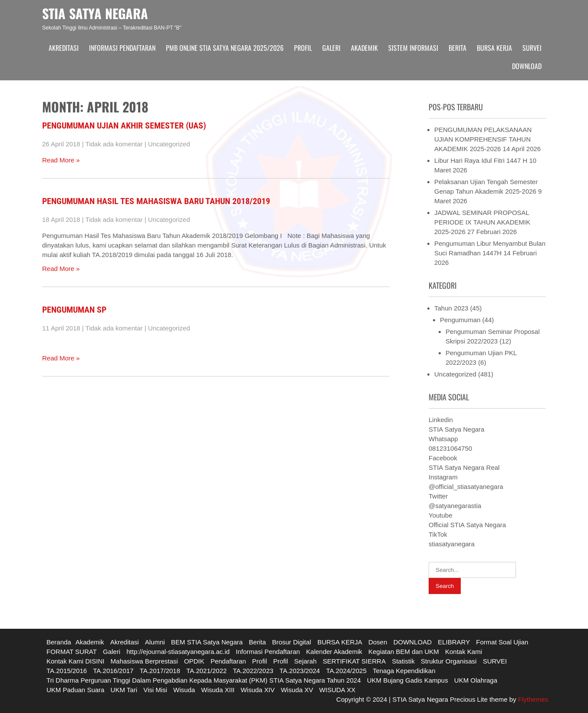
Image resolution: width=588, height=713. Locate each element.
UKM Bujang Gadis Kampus (408, 680)
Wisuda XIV (258, 690)
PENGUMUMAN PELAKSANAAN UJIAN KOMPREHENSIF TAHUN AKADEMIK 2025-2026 (483, 139)
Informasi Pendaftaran (122, 48)
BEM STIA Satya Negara (207, 642)
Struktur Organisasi (449, 661)
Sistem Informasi (413, 48)
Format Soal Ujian (502, 642)
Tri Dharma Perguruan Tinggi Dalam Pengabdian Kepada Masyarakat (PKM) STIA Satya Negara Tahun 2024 (204, 680)
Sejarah (305, 661)
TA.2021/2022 (206, 671)
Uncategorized (169, 144)
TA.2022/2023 (253, 671)
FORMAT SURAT (72, 652)
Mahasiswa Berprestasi (144, 661)
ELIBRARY (454, 642)
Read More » (61, 160)
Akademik (364, 48)
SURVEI (532, 48)
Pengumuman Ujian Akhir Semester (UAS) (124, 125)
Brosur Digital (291, 642)
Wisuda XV (297, 690)
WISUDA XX (337, 690)
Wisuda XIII (218, 690)
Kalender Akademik (334, 652)
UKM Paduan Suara (75, 690)
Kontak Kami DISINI (75, 661)
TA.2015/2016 (67, 671)
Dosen (378, 642)
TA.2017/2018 (160, 671)
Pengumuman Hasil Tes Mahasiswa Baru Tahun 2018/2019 (156, 201)
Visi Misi (155, 690)
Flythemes (532, 699)
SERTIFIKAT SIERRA (354, 661)
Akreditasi (64, 48)
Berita (458, 48)
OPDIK (194, 661)
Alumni (155, 642)
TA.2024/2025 (346, 671)
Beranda (59, 642)
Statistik (403, 661)
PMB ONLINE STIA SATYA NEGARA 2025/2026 (225, 48)
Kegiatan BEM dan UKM (404, 652)
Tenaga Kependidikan (404, 671)
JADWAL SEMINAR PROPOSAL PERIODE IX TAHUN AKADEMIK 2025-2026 (482, 222)
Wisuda (184, 690)
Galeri (331, 48)
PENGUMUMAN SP (74, 310)
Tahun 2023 (451, 308)
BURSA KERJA (494, 48)
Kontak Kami (464, 652)
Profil (303, 48)
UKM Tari (124, 690)
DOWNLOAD (527, 66)
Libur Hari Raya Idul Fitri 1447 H (481, 160)
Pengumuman (460, 320)
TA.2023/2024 (300, 671)
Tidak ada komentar (114, 144)
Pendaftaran (228, 661)
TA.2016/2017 (113, 671)
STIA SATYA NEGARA (95, 13)
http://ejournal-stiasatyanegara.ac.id (178, 652)
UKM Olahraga (476, 680)
